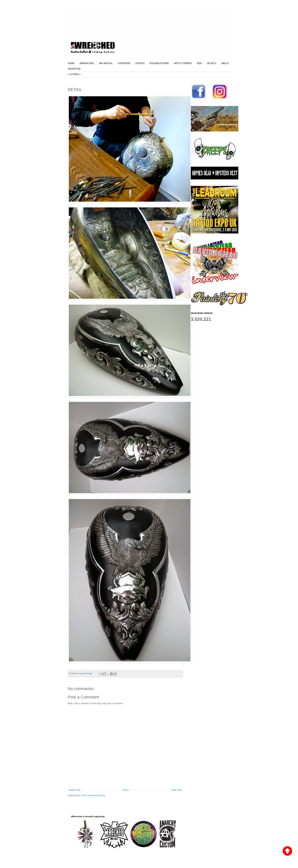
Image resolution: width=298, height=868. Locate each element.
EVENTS (140, 63)
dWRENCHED (87, 63)
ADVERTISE (74, 69)
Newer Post (74, 790)
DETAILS (212, 63)
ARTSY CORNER (183, 63)
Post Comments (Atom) (93, 796)
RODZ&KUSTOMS (159, 63)
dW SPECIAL (106, 63)
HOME (71, 63)
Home (126, 790)
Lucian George (86, 673)
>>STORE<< (74, 74)
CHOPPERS (124, 63)
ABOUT (225, 63)
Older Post (176, 790)
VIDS (199, 63)
